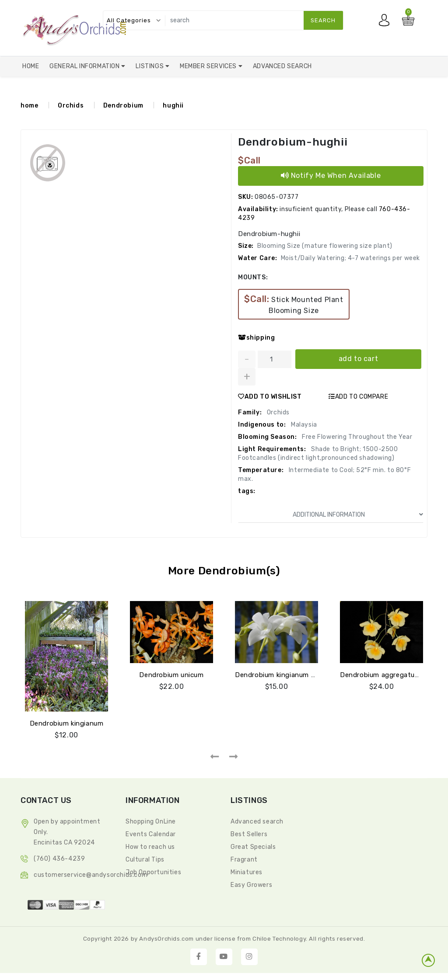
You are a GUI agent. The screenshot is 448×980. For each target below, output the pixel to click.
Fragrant (244, 860)
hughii (173, 106)
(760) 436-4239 (59, 859)
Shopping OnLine (151, 822)
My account (386, 22)
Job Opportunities (153, 872)
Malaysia (303, 425)
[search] (252, 20)
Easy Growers (251, 885)
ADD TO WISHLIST (270, 397)
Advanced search (257, 822)
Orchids (71, 106)
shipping (256, 338)
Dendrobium (123, 106)
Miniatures (247, 872)
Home (31, 66)
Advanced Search (282, 66)
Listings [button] (150, 66)
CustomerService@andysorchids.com (91, 875)
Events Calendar (151, 834)
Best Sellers (249, 834)
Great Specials (253, 847)
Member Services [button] (209, 66)
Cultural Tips (145, 860)
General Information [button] (85, 66)
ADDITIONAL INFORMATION (358, 515)
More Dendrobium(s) (224, 571)
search (323, 20)
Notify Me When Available (331, 175)
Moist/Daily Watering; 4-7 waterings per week (350, 258)
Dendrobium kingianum (67, 723)
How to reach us (150, 847)
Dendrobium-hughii (295, 142)
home (29, 106)
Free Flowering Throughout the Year (357, 437)
